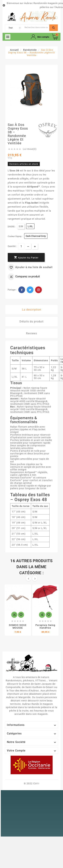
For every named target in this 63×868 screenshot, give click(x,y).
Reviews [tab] (32, 333)
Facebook (22, 290)
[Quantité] (21, 246)
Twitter (30, 290)
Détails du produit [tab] (32, 322)
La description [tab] (32, 310)
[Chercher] (36, 27)
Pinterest (38, 290)
